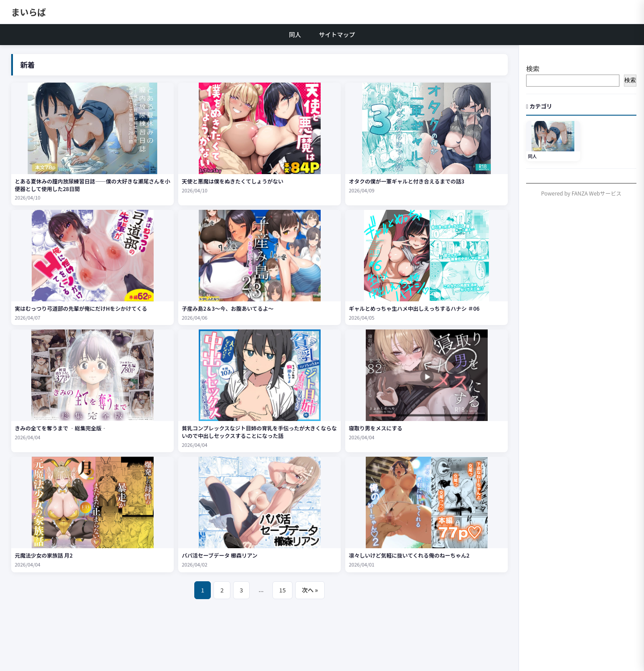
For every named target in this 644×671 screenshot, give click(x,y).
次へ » (310, 590)
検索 (533, 69)
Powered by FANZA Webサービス (581, 193)
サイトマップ (337, 34)
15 (282, 590)
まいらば (29, 12)
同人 (295, 34)
